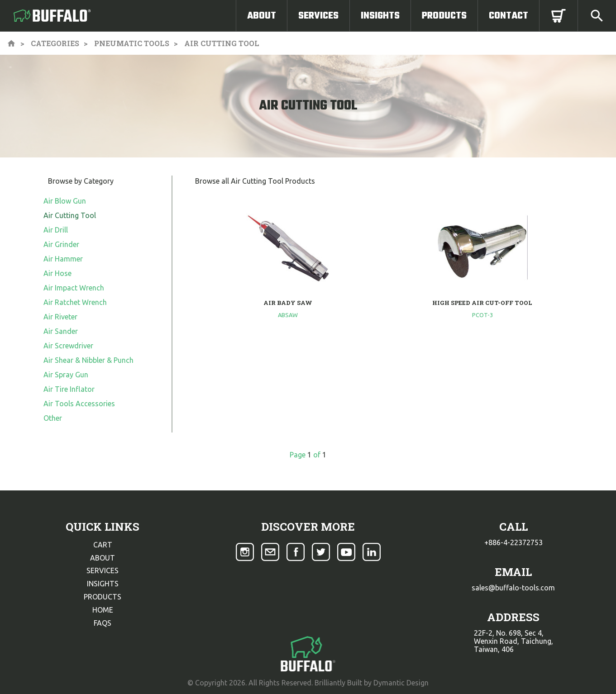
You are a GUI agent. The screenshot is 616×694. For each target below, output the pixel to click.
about (103, 558)
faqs (103, 623)
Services (318, 16)
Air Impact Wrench (74, 288)
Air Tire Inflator (69, 389)
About (262, 16)
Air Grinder (61, 244)
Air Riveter (60, 317)
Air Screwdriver (68, 346)
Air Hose (57, 273)
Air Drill (56, 230)
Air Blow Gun (65, 201)
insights (103, 584)
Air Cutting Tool (70, 215)
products (103, 597)
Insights (380, 16)
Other (53, 418)
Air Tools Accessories (79, 404)
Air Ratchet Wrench (75, 302)
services (103, 570)
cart (103, 545)
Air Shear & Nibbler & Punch (88, 360)
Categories (55, 43)
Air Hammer (63, 259)
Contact (509, 16)
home (103, 610)
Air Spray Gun (66, 375)
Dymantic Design (401, 683)
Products (444, 16)
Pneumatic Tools (132, 43)
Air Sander (61, 331)
